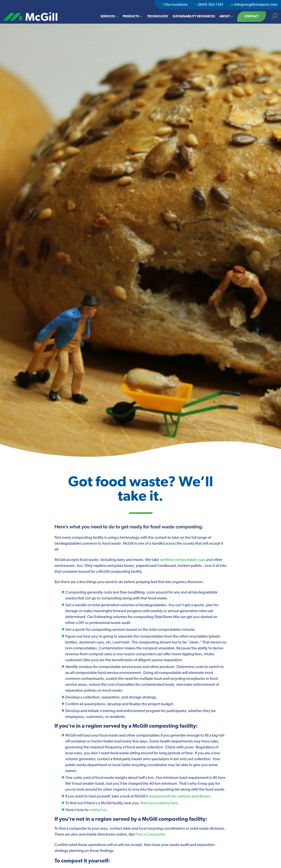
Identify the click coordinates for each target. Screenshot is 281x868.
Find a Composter (150, 835)
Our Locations (175, 5)
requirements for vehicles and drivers (179, 796)
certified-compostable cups (183, 560)
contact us (98, 810)
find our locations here (159, 803)
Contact (252, 17)
